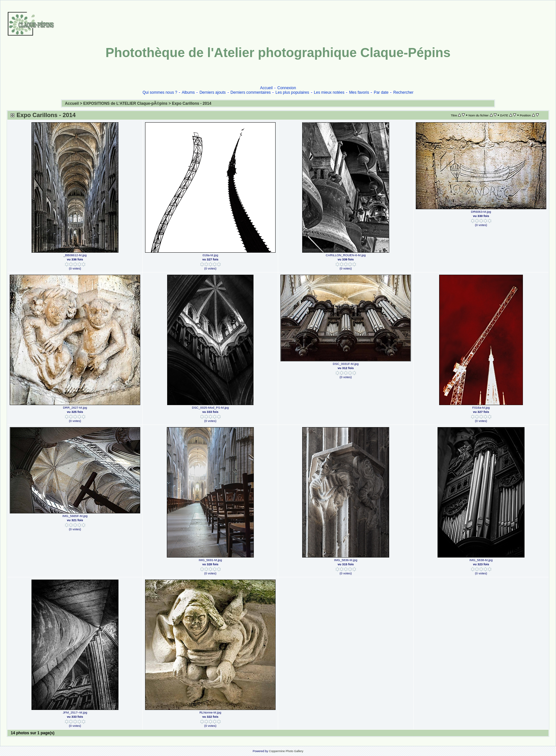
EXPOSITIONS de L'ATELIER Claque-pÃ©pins (125, 103)
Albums (188, 92)
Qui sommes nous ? (160, 92)
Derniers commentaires (251, 92)
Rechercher (403, 92)
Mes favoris (359, 92)
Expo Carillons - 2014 (192, 103)
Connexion (287, 88)
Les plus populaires (292, 92)
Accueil (266, 88)
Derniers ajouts (213, 92)
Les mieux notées (329, 92)
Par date (381, 92)
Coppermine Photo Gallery (286, 751)
